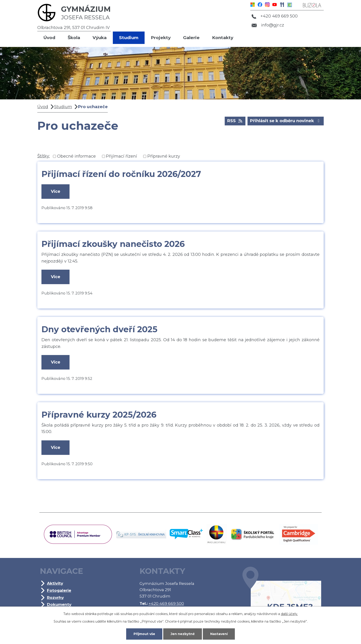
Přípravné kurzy (164, 156)
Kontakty (223, 38)
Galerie (191, 38)
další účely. (289, 614)
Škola (74, 38)
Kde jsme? (282, 596)
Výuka (100, 38)
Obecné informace (76, 156)
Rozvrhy (55, 597)
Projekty (161, 38)
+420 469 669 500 (275, 16)
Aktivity (55, 583)
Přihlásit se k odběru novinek (286, 121)
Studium (129, 38)
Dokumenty (59, 604)
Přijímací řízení (121, 156)
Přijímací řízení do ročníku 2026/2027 (121, 174)
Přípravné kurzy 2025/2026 (99, 415)
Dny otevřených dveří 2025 (99, 329)
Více (56, 191)
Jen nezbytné (183, 634)
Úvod (49, 38)
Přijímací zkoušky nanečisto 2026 (113, 244)
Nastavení (219, 634)
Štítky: (44, 156)
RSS (235, 121)
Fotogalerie (59, 590)
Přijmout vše (144, 634)
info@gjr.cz (268, 25)
